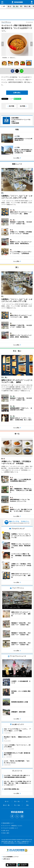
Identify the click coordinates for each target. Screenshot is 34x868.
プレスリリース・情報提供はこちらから (12, 826)
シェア (11, 99)
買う (21, 6)
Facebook (12, 816)
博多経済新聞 (17, 2)
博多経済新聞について (8, 823)
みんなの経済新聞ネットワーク (17, 850)
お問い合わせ (6, 831)
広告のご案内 (6, 833)
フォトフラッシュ (6, 22)
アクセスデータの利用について (10, 828)
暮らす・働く (28, 6)
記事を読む (17, 93)
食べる (9, 6)
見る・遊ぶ (16, 6)
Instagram (22, 816)
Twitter (17, 816)
